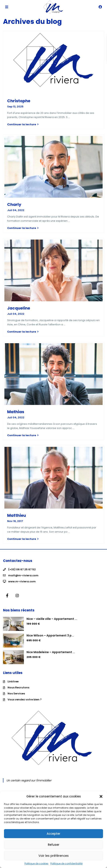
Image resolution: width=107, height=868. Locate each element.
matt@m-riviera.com (23, 575)
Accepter (53, 834)
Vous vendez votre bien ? (25, 700)
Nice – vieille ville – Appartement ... (52, 619)
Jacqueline (19, 308)
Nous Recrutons (18, 687)
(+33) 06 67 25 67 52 (22, 569)
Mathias (16, 412)
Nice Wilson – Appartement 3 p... (50, 635)
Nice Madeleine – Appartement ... (51, 652)
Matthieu (17, 515)
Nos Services (16, 693)
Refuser (54, 845)
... (69, 117)
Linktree (13, 681)
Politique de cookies (36, 864)
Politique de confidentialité (66, 864)
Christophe (19, 101)
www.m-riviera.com (22, 581)
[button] (101, 796)
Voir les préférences (54, 856)
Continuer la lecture (23, 124)
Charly (14, 204)
